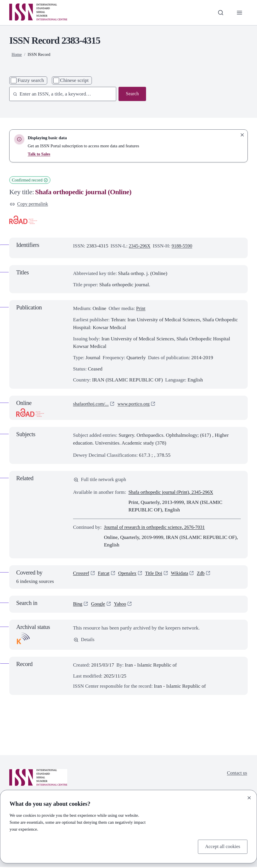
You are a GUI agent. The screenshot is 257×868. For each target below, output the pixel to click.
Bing (78, 605)
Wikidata (184, 575)
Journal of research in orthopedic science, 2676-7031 (157, 528)
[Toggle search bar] (220, 13)
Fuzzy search (31, 80)
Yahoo (122, 605)
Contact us (236, 774)
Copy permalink (30, 204)
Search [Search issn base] (132, 94)
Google (99, 605)
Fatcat (105, 575)
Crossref (82, 575)
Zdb (205, 575)
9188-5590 (184, 246)
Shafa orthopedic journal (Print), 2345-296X (173, 493)
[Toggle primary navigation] (239, 13)
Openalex (129, 575)
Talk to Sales (39, 154)
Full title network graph (101, 480)
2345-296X (140, 246)
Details (84, 641)
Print (141, 309)
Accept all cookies (222, 846)
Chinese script (74, 80)
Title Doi (157, 575)
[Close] (249, 797)
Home (17, 54)
